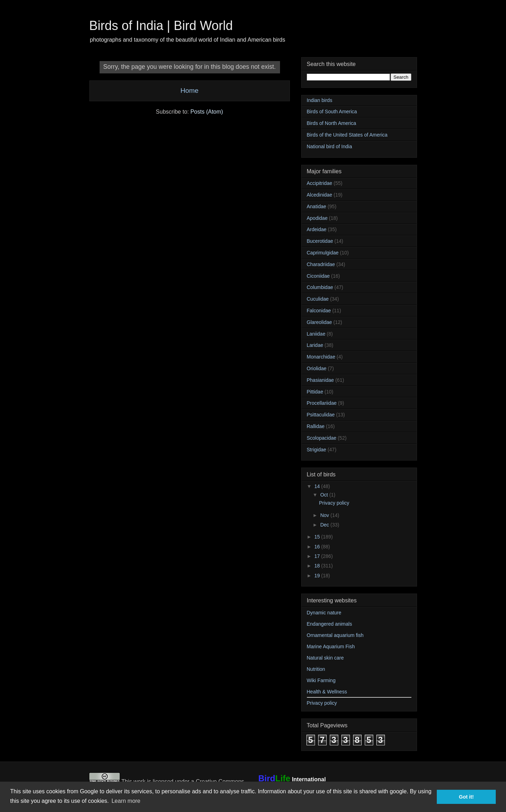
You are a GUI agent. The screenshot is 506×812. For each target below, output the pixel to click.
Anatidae (317, 206)
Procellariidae (322, 403)
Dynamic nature (324, 613)
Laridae (315, 345)
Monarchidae (321, 357)
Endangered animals (329, 624)
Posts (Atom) (207, 112)
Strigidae (317, 450)
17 (318, 556)
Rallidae (316, 426)
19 (318, 576)
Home (189, 91)
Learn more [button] (126, 801)
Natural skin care (325, 658)
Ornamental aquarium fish (335, 635)
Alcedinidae (320, 195)
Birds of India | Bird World (161, 26)
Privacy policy (334, 503)
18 (318, 566)
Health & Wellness (327, 692)
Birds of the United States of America (347, 135)
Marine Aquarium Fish (331, 646)
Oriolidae (317, 368)
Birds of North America (332, 123)
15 (318, 537)
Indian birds (320, 100)
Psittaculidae (321, 415)
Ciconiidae (318, 276)
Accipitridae (320, 183)
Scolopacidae (322, 438)
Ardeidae (317, 229)
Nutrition (316, 669)
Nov (325, 515)
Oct (325, 495)
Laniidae (316, 334)
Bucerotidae (320, 241)
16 (318, 547)
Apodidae (317, 218)
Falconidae (319, 311)
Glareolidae (320, 322)
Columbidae (320, 287)
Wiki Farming (321, 680)
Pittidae (315, 392)
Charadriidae (321, 264)
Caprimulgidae (323, 253)
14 (318, 486)
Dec (325, 525)
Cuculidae (318, 299)
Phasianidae (320, 380)
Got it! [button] (466, 797)
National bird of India (329, 146)
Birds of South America (332, 112)
